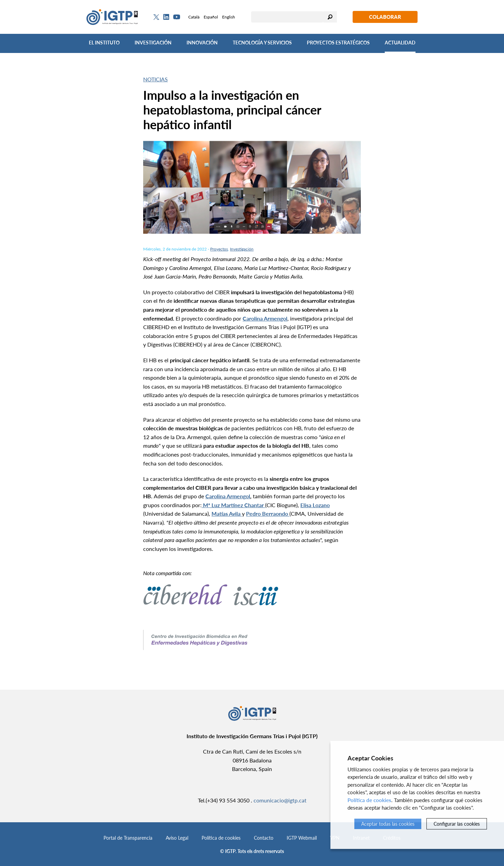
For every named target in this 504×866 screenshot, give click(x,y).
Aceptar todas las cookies (388, 824)
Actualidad (400, 43)
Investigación (153, 43)
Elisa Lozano (315, 505)
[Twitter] (156, 17)
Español (211, 17)
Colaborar (385, 17)
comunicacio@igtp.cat (280, 800)
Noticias (155, 79)
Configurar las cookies (457, 824)
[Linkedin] (166, 17)
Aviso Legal (177, 838)
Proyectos (219, 249)
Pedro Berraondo (268, 513)
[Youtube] (177, 17)
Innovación (202, 43)
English (229, 17)
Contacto (264, 838)
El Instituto (104, 43)
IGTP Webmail (302, 838)
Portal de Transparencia (128, 838)
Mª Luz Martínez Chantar (233, 505)
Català (194, 17)
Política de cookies (221, 838)
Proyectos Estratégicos (338, 43)
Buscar (330, 17)
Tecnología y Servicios (262, 43)
